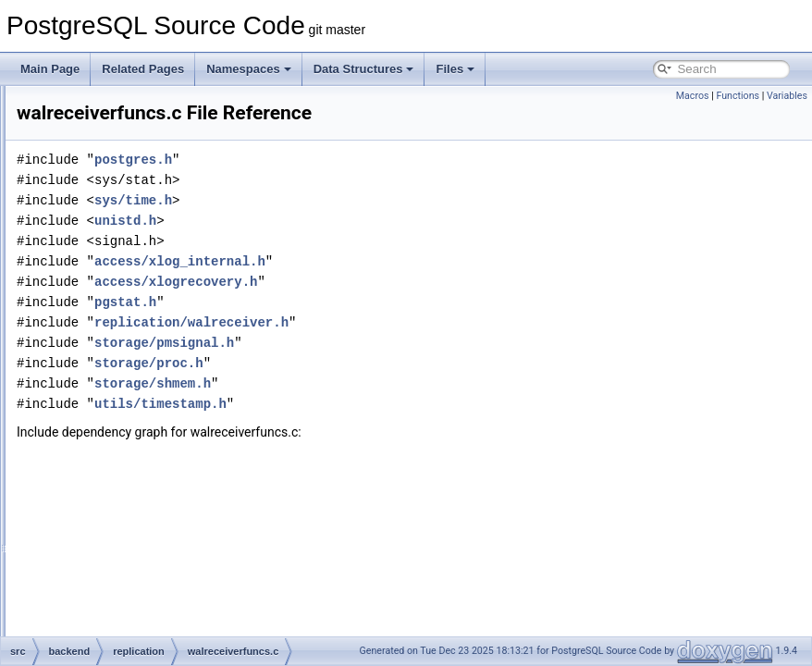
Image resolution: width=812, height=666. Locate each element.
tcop (101, 492)
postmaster (118, 126)
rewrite (107, 411)
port (100, 105)
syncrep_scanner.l (150, 329)
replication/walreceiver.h (423, 348)
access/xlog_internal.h (411, 287)
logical (121, 207)
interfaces (100, 635)
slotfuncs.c (132, 289)
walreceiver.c (137, 350)
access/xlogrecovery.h (407, 308)
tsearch (109, 512)
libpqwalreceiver (145, 187)
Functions (738, 96)
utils (100, 533)
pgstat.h (357, 328)
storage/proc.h (380, 389)
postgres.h (364, 185)
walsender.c (135, 390)
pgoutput (127, 228)
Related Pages (143, 69)
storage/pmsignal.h (395, 369)
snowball (112, 431)
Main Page (50, 69)
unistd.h (357, 247)
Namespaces (249, 69)
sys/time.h (364, 226)
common (97, 573)
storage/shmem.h (384, 409)
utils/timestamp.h (392, 430)
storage (109, 472)
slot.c (118, 268)
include (93, 614)
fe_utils (93, 594)
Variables (787, 96)
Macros (693, 96)
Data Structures (364, 69)
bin (83, 553)
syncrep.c (129, 309)
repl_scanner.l (140, 248)
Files (455, 69)
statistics (112, 451)
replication (116, 166)
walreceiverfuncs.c (151, 370)
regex (105, 146)
